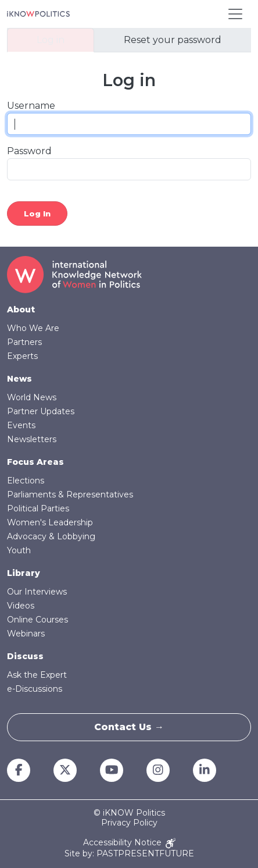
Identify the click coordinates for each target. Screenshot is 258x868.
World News (32, 397)
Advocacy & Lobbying (51, 536)
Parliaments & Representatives (70, 495)
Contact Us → (129, 727)
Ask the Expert (37, 675)
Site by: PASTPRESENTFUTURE (129, 854)
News (19, 379)
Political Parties (38, 508)
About (21, 310)
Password (29, 151)
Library (24, 573)
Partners (24, 342)
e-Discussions (35, 689)
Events (21, 425)
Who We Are (33, 328)
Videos (21, 606)
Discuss (25, 656)
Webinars (26, 634)
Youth (19, 550)
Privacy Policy (129, 823)
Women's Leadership (50, 522)
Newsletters (32, 439)
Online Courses (37, 620)
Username (31, 106)
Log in (51, 40)
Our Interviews (37, 592)
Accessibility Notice (129, 843)
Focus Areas (35, 462)
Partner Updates (41, 411)
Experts (22, 356)
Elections (26, 481)
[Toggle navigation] (235, 14)
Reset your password (173, 40)
